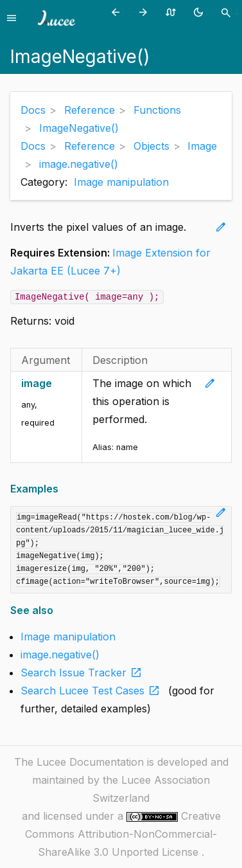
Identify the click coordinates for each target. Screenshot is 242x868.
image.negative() (60, 655)
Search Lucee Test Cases (93, 691)
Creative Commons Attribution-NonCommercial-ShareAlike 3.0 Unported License (123, 834)
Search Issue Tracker (84, 673)
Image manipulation (121, 182)
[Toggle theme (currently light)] (201, 12)
